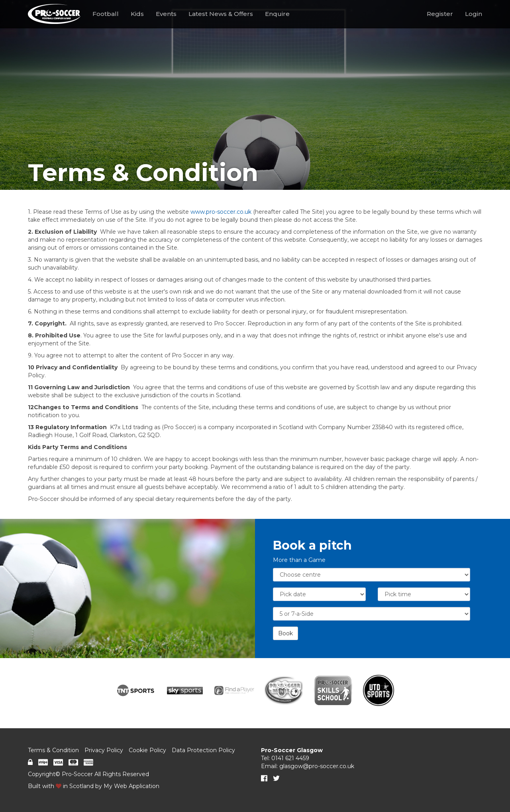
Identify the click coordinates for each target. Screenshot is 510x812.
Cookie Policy (147, 750)
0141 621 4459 (290, 758)
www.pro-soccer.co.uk (221, 212)
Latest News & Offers (221, 14)
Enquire (277, 14)
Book (285, 633)
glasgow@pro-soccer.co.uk (317, 766)
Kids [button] (137, 14)
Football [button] (106, 14)
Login (474, 14)
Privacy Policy (104, 750)
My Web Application (131, 786)
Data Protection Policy (203, 750)
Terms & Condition (53, 750)
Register (440, 14)
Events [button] (166, 14)
